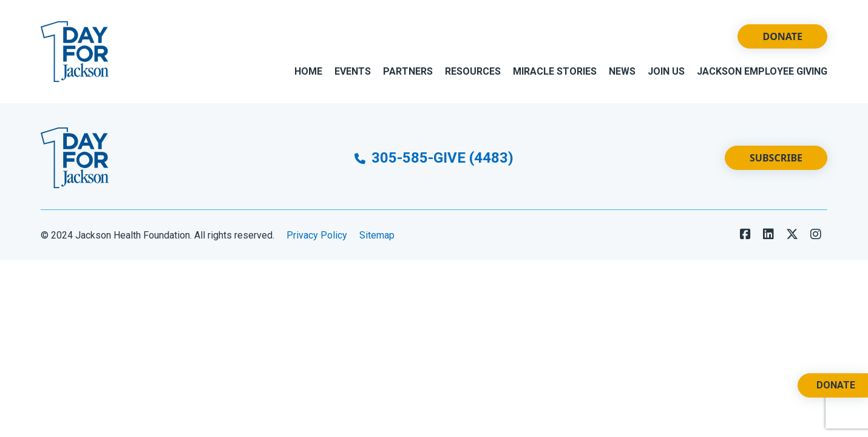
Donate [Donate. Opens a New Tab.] (836, 385)
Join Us (666, 71)
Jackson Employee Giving (762, 71)
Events (353, 71)
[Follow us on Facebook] (745, 234)
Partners (408, 71)
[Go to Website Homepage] (75, 52)
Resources (473, 71)
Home (308, 71)
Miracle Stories (555, 71)
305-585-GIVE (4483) (434, 158)
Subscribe (776, 158)
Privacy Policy (317, 235)
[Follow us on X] (792, 234)
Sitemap (377, 235)
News (622, 71)
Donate (782, 36)
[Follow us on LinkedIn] (768, 234)
